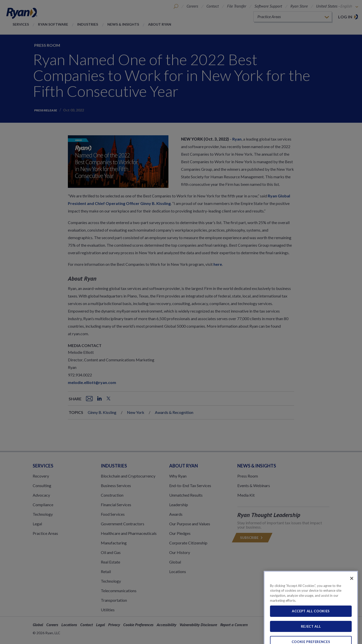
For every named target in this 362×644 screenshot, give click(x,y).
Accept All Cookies (311, 624)
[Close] (352, 591)
